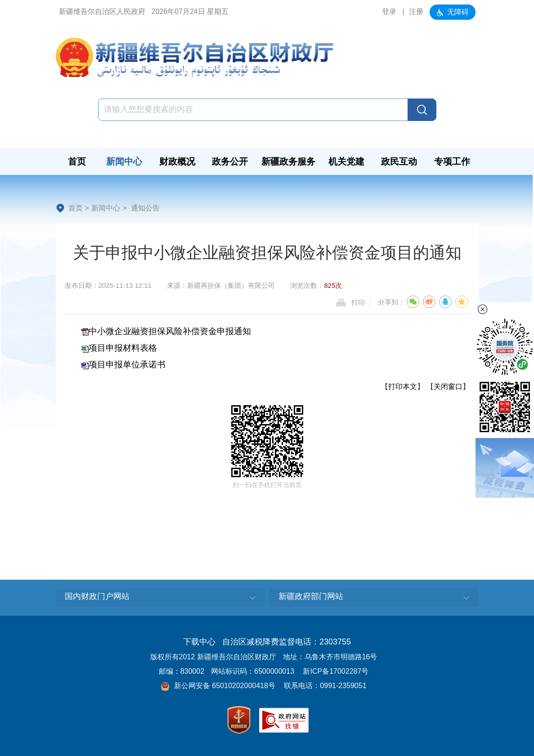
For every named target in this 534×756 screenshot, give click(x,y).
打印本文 (403, 387)
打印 (358, 302)
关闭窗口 (448, 387)
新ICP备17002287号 (336, 671)
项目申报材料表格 (123, 348)
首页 (76, 208)
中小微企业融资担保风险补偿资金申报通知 (170, 331)
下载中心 (199, 642)
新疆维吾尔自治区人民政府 (102, 11)
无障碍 (453, 12)
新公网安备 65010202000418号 (218, 686)
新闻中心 (106, 208)
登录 (389, 11)
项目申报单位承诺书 (127, 365)
